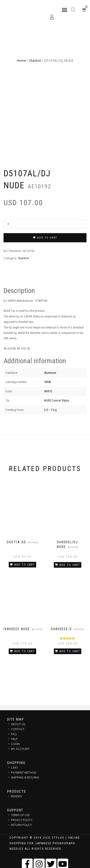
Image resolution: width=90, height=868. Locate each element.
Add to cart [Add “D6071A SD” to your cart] (25, 565)
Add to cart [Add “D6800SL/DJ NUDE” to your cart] (70, 565)
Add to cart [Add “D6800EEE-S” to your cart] (70, 651)
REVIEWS (16, 796)
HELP (14, 739)
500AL (48, 382)
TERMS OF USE (20, 815)
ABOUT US (18, 724)
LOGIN (15, 744)
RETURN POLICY (22, 825)
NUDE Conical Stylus (57, 400)
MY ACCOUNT (20, 749)
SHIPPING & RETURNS (25, 777)
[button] (64, 10)
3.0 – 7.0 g (50, 410)
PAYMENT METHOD (24, 773)
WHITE (48, 391)
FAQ (14, 734)
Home (21, 60)
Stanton (35, 60)
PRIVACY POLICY (22, 820)
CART (15, 768)
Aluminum (50, 373)
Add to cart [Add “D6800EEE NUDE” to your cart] (25, 651)
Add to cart (47, 238)
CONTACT (18, 729)
